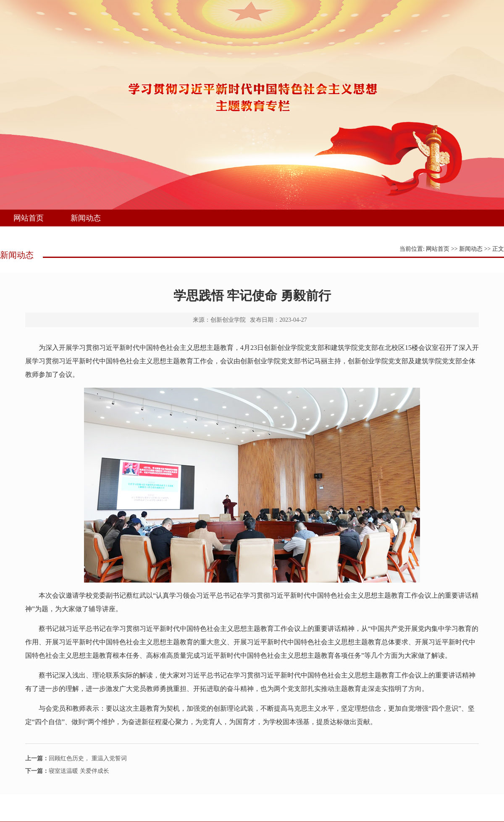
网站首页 (29, 218)
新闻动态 (86, 218)
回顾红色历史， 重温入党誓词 (76, 758)
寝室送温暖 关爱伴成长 (67, 771)
